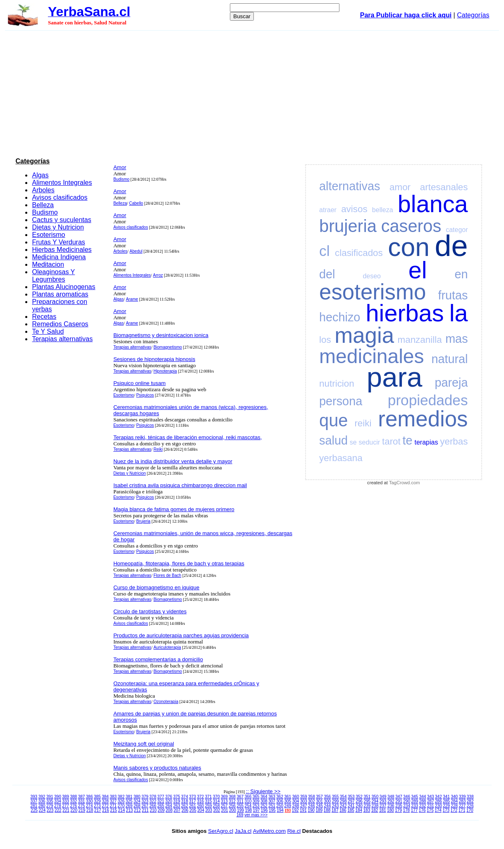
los (325, 340)
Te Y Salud (48, 331)
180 (391, 810)
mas (456, 339)
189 (319, 810)
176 (422, 810)
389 (66, 797)
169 (240, 815)
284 (454, 801)
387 (82, 797)
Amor (120, 167)
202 (217, 810)
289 (415, 801)
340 (454, 797)
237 (383, 806)
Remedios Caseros (60, 324)
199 (240, 810)
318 (185, 801)
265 (161, 806)
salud (333, 440)
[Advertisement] (252, 93)
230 (438, 806)
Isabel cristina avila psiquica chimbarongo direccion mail (180, 485)
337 (34, 801)
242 (343, 806)
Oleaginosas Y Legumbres (53, 276)
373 (192, 797)
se (353, 442)
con (409, 247)
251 (272, 806)
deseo (372, 276)
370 (216, 797)
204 (201, 810)
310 (248, 801)
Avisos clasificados (60, 197)
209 (161, 810)
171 (462, 810)
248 (296, 806)
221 (66, 810)
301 (319, 801)
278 (58, 806)
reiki (363, 423)
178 (406, 810)
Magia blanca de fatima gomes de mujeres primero (174, 509)
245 (319, 806)
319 (177, 801)
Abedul (136, 251)
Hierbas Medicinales (62, 250)
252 (264, 806)
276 (73, 806)
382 (121, 797)
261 (192, 806)
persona (341, 401)
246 (312, 806)
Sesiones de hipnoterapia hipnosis (154, 359)
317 (192, 801)
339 (462, 797)
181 (383, 810)
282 (470, 801)
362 (280, 797)
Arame (132, 299)
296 (359, 801)
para (394, 377)
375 (177, 797)
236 (391, 806)
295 (367, 801)
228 (454, 806)
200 (233, 810)
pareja (451, 383)
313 (224, 801)
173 (446, 810)
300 (327, 801)
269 (129, 806)
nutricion (337, 384)
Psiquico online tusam (139, 383)
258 (216, 806)
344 (423, 797)
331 (82, 801)
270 (121, 806)
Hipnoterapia (165, 371)
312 (232, 801)
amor (400, 187)
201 (225, 810)
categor (457, 230)
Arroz (158, 275)
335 (50, 801)
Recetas (44, 317)
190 (311, 810)
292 (391, 801)
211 (145, 810)
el (418, 270)
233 (415, 806)
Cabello (136, 203)
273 (97, 806)
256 (232, 806)
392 (42, 797)
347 (399, 797)
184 (359, 810)
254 (248, 806)
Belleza (43, 205)
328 (105, 801)
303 (304, 801)
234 (407, 806)
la (459, 313)
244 (327, 806)
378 (153, 797)
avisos (354, 209)
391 (50, 797)
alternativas (350, 186)
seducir (370, 442)
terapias (426, 442)
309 (256, 801)
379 (145, 797)
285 (446, 801)
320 (169, 801)
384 (105, 797)
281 (34, 806)
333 (66, 801)
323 (145, 801)
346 (407, 797)
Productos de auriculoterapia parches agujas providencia (181, 635)
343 (431, 797)
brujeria (348, 226)
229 (446, 806)
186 (343, 810)
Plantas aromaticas (60, 294)
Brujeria (143, 521)
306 (280, 801)
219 (82, 810)
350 (375, 797)
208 (169, 810)
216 (106, 810)
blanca (433, 204)
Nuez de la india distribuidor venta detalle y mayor (173, 461)
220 (74, 810)
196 (264, 810)
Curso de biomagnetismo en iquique (156, 587)
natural (449, 359)
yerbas (454, 441)
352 (359, 797)
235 (399, 806)
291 (399, 801)
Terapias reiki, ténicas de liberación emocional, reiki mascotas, (188, 437)
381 (129, 797)
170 (470, 810)
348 (391, 797)
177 (414, 810)
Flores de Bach (167, 575)
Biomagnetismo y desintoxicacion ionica (161, 335)
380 (137, 797)
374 (185, 797)
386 (90, 797)
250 (280, 806)
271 (113, 806)
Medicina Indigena (59, 257)
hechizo (340, 317)
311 (240, 801)
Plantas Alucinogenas (63, 287)
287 (431, 801)
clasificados (359, 253)
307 (272, 801)
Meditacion (48, 264)
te (408, 440)
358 (312, 797)
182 (375, 810)
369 (224, 797)
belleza (383, 210)
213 (130, 810)
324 (137, 801)
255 (240, 806)
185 (351, 810)
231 (431, 806)
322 (153, 801)
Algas (40, 175)
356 (327, 797)
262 (185, 806)
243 (336, 806)
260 (200, 806)
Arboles (43, 190)
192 (295, 810)
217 (98, 810)
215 (113, 810)
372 (200, 797)
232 (423, 806)
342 (438, 797)
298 (343, 801)
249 (288, 806)
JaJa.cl (243, 831)
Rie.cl (294, 831)
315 (209, 801)
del (327, 274)
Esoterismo (48, 235)
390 (58, 797)
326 (121, 801)
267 (145, 806)
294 (375, 801)
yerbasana (341, 458)
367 (240, 797)
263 (177, 806)
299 (336, 801)
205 (193, 810)
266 (153, 806)
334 (58, 801)
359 (304, 797)
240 (359, 806)
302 (312, 801)
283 (462, 801)
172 (454, 810)
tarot (391, 441)
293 (383, 801)
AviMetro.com (269, 831)
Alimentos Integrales (62, 183)
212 (137, 810)
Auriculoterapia (167, 647)
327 (113, 801)
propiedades (428, 400)
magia (364, 335)
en (461, 274)
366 (248, 797)
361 (288, 797)
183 (367, 810)
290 (407, 801)
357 (319, 797)
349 (383, 797)
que (333, 420)
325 (129, 801)
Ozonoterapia (166, 702)
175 (430, 810)
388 (73, 797)
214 (121, 810)
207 (177, 810)
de (451, 246)
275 (82, 806)
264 (169, 806)
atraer (328, 210)
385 (97, 797)
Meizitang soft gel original (144, 744)
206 (185, 810)
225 (34, 810)
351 (367, 797)
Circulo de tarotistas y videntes (150, 611)
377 (161, 797)
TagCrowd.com (405, 483)
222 (58, 810)
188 (327, 810)
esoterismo (373, 292)
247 (304, 806)
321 (161, 801)
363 (272, 797)
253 (256, 806)
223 (50, 810)
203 (209, 810)
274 (90, 806)
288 (423, 801)
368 (232, 797)
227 (462, 806)
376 (169, 797)
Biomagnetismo (168, 347)
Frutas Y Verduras (58, 242)
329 (97, 801)
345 (415, 797)
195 (272, 810)
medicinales (371, 356)
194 (280, 810)
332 (73, 801)
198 (248, 810)
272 (105, 806)
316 (200, 801)
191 (303, 810)
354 (343, 797)
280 (42, 806)
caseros (411, 226)
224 (42, 810)
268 (137, 806)
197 (257, 810)
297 (351, 801)
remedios (423, 419)
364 (264, 797)
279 (50, 806)
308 (264, 801)
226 (470, 806)
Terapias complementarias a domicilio (158, 659)
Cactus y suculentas (61, 220)
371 (209, 797)
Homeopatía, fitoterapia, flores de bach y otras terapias (179, 563)
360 (296, 797)
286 (438, 801)
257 (224, 806)
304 (296, 801)
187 (335, 810)
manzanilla (420, 340)
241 (351, 806)
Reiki (158, 449)
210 (153, 810)
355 (336, 797)
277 (66, 806)
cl (324, 251)
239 (367, 806)
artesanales (444, 187)
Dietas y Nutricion (58, 227)
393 (34, 797)
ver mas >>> (256, 815)
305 (288, 801)
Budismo (45, 212)
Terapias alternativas (62, 339)
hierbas (405, 313)
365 (256, 797)
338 (470, 797)
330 (90, 801)
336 (42, 801)
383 (113, 797)
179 (398, 810)
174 (438, 810)
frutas (453, 295)
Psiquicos (145, 395)
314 (216, 801)
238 (375, 806)
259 (209, 806)
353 (351, 797)
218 (90, 810)
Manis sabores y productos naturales (157, 768)
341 (446, 797)
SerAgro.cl (221, 831)
